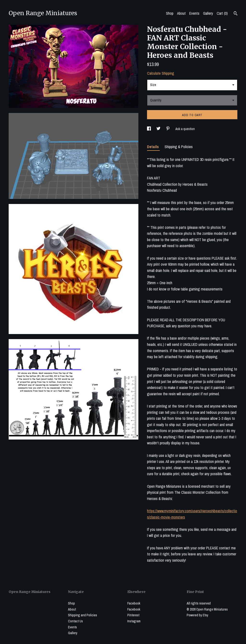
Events (194, 13)
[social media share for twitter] (159, 129)
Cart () (222, 13)
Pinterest (133, 615)
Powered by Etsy (197, 615)
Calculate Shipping (161, 73)
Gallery (208, 13)
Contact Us (75, 621)
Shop (170, 13)
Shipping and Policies (83, 615)
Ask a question (185, 129)
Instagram (134, 621)
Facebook (134, 603)
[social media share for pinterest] (168, 129)
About (181, 13)
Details (153, 147)
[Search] (236, 14)
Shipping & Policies (179, 147)
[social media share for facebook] (149, 129)
